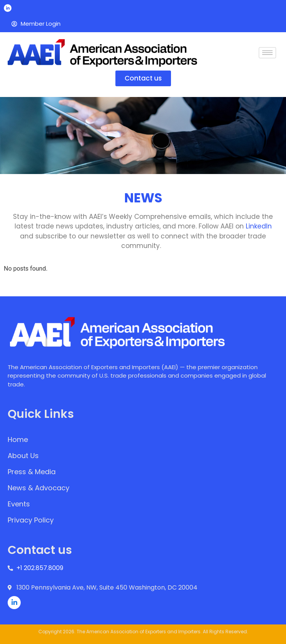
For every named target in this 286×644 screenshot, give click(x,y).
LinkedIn (259, 226)
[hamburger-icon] (267, 53)
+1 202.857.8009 (40, 568)
